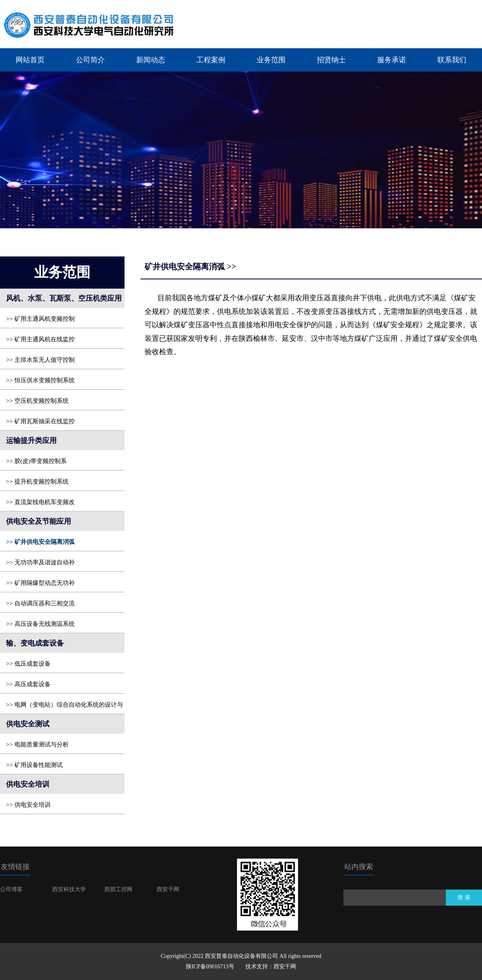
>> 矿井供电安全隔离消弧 (40, 542)
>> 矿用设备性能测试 (34, 765)
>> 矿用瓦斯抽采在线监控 (40, 421)
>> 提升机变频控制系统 (37, 482)
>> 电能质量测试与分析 (37, 744)
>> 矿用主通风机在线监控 (40, 339)
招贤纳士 (331, 60)
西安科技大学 (69, 889)
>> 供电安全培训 (28, 805)
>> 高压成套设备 (28, 684)
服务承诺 (392, 60)
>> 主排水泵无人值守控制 (40, 360)
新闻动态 (151, 60)
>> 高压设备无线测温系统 (40, 624)
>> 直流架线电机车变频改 (40, 502)
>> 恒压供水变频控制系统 (40, 380)
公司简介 (90, 60)
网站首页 (30, 60)
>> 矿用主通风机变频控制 (40, 319)
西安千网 (168, 889)
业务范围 (271, 60)
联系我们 (452, 60)
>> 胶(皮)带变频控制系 (36, 461)
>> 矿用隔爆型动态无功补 (40, 583)
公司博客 (11, 889)
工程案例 (211, 60)
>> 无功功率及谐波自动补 (40, 562)
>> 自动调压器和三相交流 (40, 603)
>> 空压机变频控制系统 (37, 401)
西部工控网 (118, 889)
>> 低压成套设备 (28, 664)
